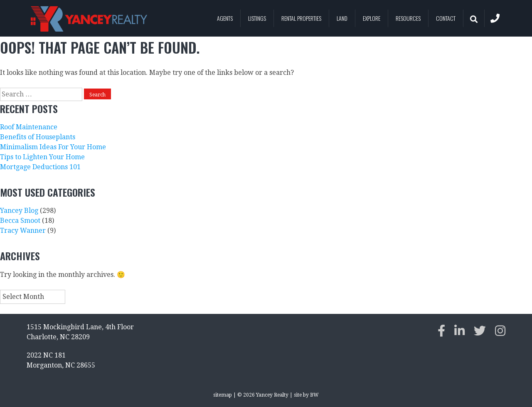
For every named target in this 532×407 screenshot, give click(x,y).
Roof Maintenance (29, 127)
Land (342, 18)
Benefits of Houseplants (38, 137)
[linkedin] (459, 331)
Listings (257, 18)
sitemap (223, 395)
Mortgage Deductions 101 (40, 167)
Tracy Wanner (23, 231)
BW (314, 395)
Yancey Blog (19, 211)
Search (470, 18)
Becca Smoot (20, 221)
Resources (408, 18)
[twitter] (480, 331)
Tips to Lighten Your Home (42, 157)
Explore (372, 18)
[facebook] (441, 331)
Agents (225, 18)
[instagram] (500, 331)
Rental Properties (301, 18)
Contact (446, 18)
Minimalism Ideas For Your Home (53, 147)
